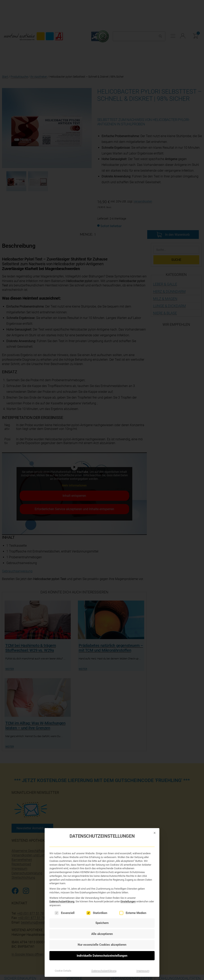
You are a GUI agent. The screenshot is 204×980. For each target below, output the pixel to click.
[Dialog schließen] (155, 817)
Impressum (143, 955)
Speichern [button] (102, 908)
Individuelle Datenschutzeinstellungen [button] (102, 940)
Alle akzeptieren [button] (102, 918)
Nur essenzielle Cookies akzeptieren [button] (102, 929)
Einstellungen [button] (128, 886)
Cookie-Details (63, 955)
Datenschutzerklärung (62, 886)
